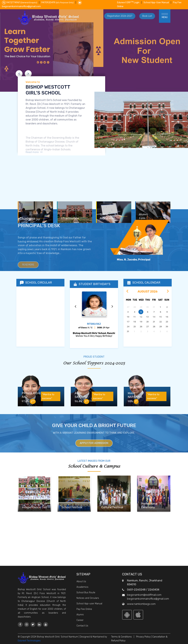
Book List (147, 16)
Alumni (80, 615)
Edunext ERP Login (128, 3)
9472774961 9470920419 (38, 3)
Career (80, 620)
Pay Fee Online (84, 609)
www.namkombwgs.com (141, 604)
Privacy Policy (143, 637)
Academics (82, 587)
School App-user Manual (89, 604)
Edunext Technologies (29, 641)
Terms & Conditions (121, 637)
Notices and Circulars (88, 598)
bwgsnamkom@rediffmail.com (144, 595)
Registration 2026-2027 (120, 16)
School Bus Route (86, 593)
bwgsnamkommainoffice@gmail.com (148, 599)
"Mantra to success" (49, 396)
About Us (81, 581)
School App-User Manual (156, 3)
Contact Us (82, 626)
